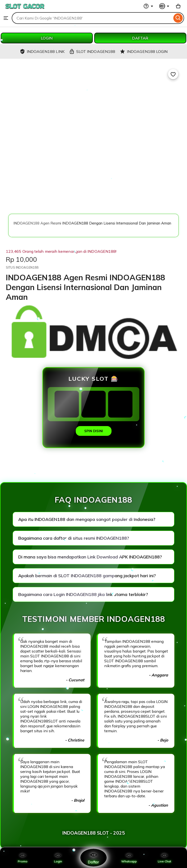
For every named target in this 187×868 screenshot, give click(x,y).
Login (58, 858)
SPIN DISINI (94, 431)
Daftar (93, 857)
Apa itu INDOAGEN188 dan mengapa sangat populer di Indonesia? (87, 519)
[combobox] (92, 18)
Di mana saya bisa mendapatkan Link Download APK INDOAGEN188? (90, 557)
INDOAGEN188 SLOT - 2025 (94, 833)
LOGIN (47, 38)
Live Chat (164, 858)
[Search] (178, 18)
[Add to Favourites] (173, 74)
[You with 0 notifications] (164, 6)
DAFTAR (140, 38)
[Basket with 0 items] (178, 6)
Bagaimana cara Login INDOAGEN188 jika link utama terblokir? (83, 594)
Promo (23, 858)
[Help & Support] (148, 6)
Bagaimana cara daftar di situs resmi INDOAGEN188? (74, 538)
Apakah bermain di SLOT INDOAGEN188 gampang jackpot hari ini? (87, 576)
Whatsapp (129, 858)
